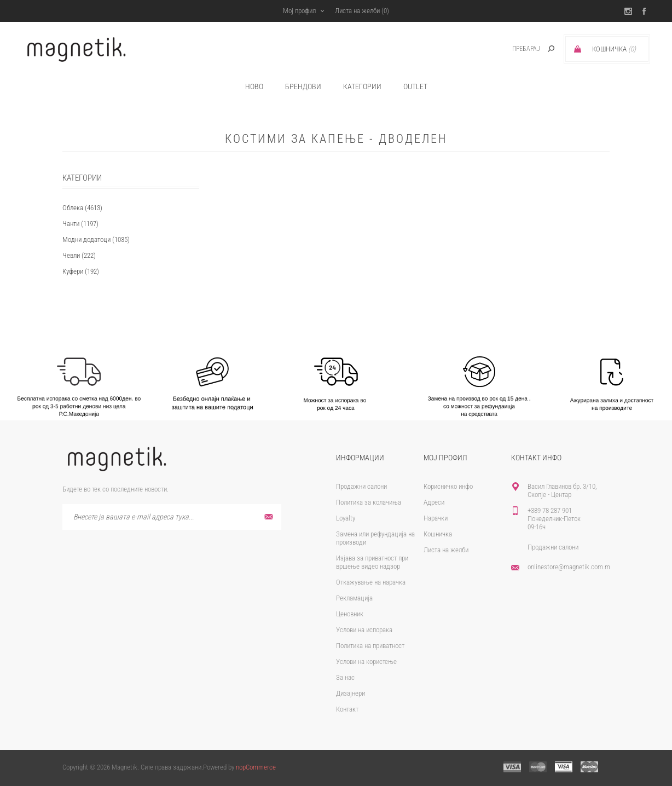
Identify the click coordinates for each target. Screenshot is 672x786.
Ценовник (350, 614)
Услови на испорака (364, 630)
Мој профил (299, 11)
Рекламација (354, 598)
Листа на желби (446, 550)
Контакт (347, 709)
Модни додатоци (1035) (96, 239)
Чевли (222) (79, 255)
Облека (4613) (82, 208)
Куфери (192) (81, 271)
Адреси (434, 502)
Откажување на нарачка (371, 582)
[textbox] (514, 49)
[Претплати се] (172, 517)
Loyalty (346, 518)
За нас (345, 677)
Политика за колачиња (369, 502)
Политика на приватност (370, 646)
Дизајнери (351, 693)
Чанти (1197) (80, 224)
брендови (303, 86)
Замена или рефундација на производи (375, 538)
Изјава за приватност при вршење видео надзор (372, 562)
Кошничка (438, 534)
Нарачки (436, 518)
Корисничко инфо (448, 486)
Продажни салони (361, 486)
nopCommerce (256, 767)
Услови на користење (366, 661)
